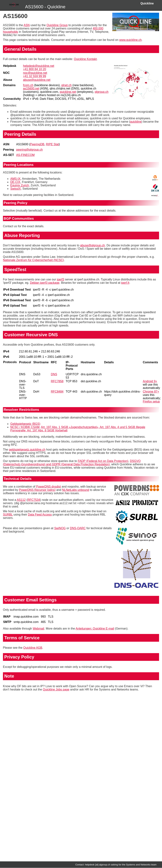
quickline (136, 122)
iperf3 (61, 279)
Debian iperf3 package (45, 283)
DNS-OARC (78, 528)
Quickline (147, 3)
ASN (27, 25)
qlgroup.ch (102, 92)
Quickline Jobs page (56, 689)
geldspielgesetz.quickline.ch (27, 450)
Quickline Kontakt (85, 59)
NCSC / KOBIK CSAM (25, 427)
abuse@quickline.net (37, 80)
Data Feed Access (40, 515)
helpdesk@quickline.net (39, 66)
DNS (54, 374)
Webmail (38, 629)
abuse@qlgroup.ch (93, 245)
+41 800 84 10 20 (35, 69)
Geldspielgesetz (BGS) (25, 424)
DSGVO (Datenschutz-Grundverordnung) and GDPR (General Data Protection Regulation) (72, 463)
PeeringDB (37, 144)
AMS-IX (15, 179)
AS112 (21, 500)
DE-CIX (15, 182)
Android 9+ (150, 381)
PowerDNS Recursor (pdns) (37, 490)
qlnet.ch (66, 85)
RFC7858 (57, 381)
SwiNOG (60, 528)
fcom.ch (28, 85)
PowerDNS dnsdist (48, 487)
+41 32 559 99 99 (35, 76)
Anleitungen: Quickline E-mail (95, 629)
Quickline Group (57, 25)
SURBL (8, 515)
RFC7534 (34, 500)
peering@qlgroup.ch (29, 150)
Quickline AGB (33, 648)
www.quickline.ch (131, 40)
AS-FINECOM (25, 155)
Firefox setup (151, 402)
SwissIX (16, 189)
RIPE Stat (52, 144)
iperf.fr (125, 283)
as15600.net (31, 88)
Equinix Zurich (20, 185)
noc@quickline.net (35, 73)
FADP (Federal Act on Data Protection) (103, 461)
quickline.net (68, 92)
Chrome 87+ (151, 392)
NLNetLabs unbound (76, 490)
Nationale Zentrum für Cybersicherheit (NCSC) (33, 260)
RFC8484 (57, 392)
